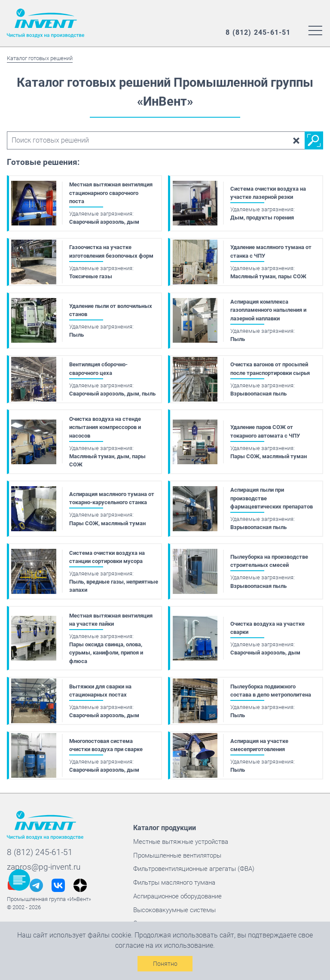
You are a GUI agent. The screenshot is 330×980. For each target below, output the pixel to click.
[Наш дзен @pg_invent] (80, 880)
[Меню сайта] (315, 30)
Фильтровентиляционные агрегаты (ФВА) (192, 863)
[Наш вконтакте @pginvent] (58, 880)
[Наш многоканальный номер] (258, 33)
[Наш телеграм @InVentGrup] (36, 880)
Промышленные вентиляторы (176, 850)
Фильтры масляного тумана (173, 877)
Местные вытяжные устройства (179, 836)
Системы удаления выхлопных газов (185, 918)
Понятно (165, 964)
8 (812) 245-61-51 (40, 847)
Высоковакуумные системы (172, 904)
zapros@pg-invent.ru (44, 861)
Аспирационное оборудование (176, 890)
